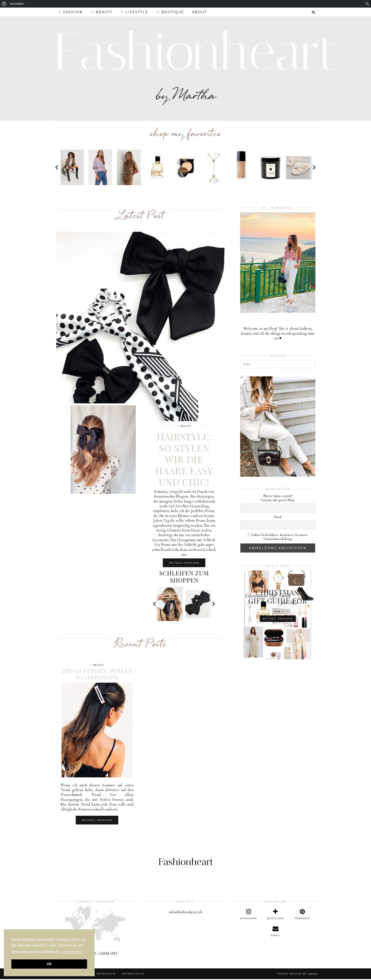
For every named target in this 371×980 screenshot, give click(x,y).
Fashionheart (196, 52)
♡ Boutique (170, 12)
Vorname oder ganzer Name (278, 501)
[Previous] (57, 168)
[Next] (314, 168)
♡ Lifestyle (135, 12)
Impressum (106, 975)
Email (278, 518)
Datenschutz (133, 975)
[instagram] (248, 915)
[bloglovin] (275, 915)
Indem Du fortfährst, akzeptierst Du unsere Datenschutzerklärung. (278, 538)
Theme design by (297, 975)
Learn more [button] (72, 952)
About (199, 12)
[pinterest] (302, 915)
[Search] (314, 12)
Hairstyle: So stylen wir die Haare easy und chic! (184, 460)
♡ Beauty (102, 12)
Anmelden (17, 4)
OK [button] (49, 964)
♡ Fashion (71, 12)
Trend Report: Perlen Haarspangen (97, 675)
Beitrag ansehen (184, 563)
